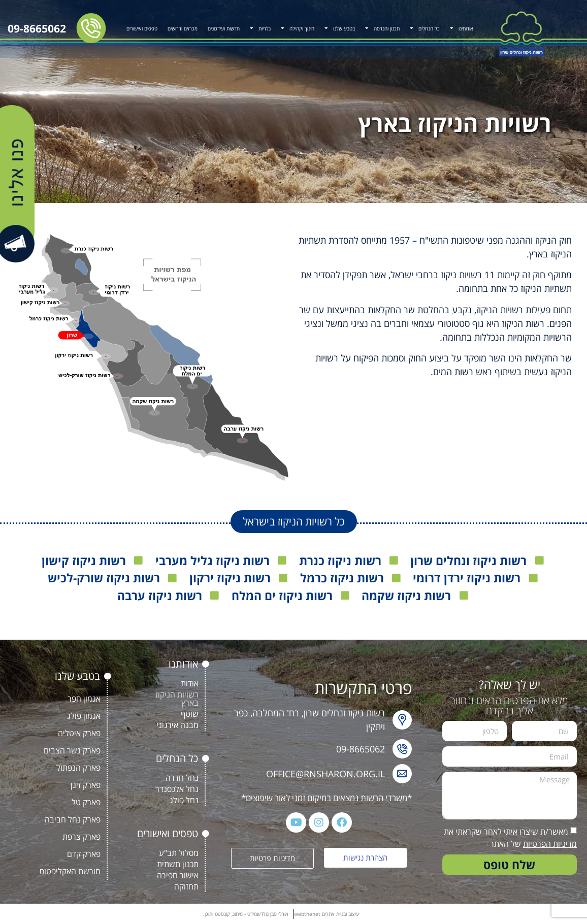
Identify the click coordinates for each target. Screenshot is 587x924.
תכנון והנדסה (382, 28)
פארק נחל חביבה (73, 819)
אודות (190, 683)
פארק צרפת (81, 837)
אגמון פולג (84, 716)
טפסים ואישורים (142, 28)
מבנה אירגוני (177, 725)
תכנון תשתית (178, 864)
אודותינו (462, 28)
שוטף (190, 714)
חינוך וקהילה (298, 28)
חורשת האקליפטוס (70, 871)
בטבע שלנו (340, 28)
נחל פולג (184, 800)
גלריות (260, 28)
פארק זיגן (86, 785)
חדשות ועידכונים (224, 28)
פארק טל (86, 802)
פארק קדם (84, 854)
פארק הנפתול (78, 768)
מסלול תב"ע (179, 853)
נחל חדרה (182, 778)
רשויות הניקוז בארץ (177, 699)
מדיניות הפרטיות (550, 844)
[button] (294, 522)
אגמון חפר (84, 699)
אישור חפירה (178, 875)
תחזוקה (186, 886)
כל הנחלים (425, 28)
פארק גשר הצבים (72, 750)
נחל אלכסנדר (177, 789)
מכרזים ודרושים (183, 28)
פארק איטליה (79, 733)
